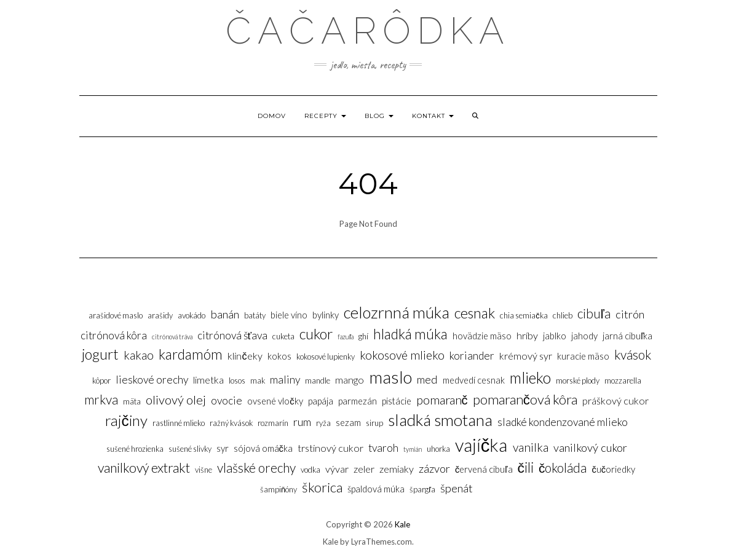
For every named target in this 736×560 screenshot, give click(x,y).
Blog (379, 116)
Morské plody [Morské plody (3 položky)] (578, 381)
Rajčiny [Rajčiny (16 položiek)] (126, 420)
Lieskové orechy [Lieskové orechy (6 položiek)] (152, 380)
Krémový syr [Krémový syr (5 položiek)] (526, 356)
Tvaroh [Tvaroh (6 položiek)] (383, 448)
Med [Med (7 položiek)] (427, 379)
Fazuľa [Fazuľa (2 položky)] (346, 337)
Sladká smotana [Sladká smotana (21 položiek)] (440, 420)
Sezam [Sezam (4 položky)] (348, 423)
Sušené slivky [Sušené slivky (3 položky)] (190, 449)
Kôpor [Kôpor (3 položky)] (101, 381)
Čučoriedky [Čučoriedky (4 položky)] (613, 469)
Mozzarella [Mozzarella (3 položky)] (623, 381)
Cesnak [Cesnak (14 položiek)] (475, 313)
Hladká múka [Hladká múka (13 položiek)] (410, 334)
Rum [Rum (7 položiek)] (302, 422)
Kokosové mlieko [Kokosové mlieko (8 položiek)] (402, 355)
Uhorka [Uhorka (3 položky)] (438, 449)
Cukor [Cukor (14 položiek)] (316, 334)
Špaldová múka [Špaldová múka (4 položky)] (376, 489)
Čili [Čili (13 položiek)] (526, 467)
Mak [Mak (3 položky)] (258, 381)
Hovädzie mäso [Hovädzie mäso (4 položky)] (482, 336)
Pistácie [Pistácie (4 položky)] (397, 401)
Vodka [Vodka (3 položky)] (311, 470)
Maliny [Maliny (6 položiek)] (285, 380)
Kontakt (433, 116)
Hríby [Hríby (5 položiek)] (527, 335)
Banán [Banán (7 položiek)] (225, 314)
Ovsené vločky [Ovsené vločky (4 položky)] (275, 401)
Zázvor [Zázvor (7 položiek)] (434, 468)
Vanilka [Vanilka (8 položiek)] (531, 447)
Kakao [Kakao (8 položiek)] (139, 355)
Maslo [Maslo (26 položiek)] (390, 377)
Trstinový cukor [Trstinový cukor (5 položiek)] (330, 448)
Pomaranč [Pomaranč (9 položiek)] (442, 400)
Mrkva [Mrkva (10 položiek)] (101, 399)
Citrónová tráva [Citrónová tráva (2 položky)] (172, 337)
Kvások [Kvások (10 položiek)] (633, 354)
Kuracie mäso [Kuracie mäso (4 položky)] (583, 356)
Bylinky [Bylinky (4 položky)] (326, 315)
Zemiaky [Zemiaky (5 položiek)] (397, 469)
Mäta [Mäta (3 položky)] (132, 401)
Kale (402, 524)
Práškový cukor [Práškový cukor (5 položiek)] (615, 400)
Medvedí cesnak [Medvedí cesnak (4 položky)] (474, 380)
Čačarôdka (368, 31)
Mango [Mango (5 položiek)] (350, 380)
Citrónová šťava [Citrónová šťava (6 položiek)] (233, 335)
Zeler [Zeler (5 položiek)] (364, 469)
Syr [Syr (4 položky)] (223, 448)
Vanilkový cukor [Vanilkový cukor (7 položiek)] (590, 448)
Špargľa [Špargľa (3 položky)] (422, 489)
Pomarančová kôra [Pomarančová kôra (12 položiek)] (525, 399)
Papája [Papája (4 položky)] (321, 401)
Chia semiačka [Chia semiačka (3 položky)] (524, 315)
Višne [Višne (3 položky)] (204, 470)
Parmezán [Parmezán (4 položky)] (358, 401)
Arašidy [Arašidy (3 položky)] (160, 315)
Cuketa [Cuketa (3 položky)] (283, 336)
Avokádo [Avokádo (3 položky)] (192, 315)
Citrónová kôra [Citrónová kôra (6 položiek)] (114, 335)
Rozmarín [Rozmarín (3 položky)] (273, 423)
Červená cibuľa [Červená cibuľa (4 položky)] (484, 469)
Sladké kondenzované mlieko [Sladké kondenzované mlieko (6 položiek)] (563, 422)
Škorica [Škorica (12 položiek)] (322, 487)
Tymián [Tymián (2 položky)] (413, 449)
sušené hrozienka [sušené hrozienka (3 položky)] (135, 449)
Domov (272, 116)
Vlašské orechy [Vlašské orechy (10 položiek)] (256, 467)
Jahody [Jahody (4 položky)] (584, 336)
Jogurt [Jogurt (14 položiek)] (100, 354)
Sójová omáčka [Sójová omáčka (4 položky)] (263, 448)
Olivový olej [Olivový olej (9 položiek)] (176, 400)
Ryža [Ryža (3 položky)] (323, 423)
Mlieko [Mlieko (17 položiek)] (530, 378)
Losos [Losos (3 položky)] (237, 381)
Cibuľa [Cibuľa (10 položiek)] (594, 313)
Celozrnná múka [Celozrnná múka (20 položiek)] (397, 312)
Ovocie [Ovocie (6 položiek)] (227, 400)
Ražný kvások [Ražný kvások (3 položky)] (231, 423)
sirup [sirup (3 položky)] (374, 423)
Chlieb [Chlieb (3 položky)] (563, 315)
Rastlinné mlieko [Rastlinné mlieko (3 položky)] (179, 423)
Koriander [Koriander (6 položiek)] (472, 356)
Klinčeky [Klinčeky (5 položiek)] (245, 356)
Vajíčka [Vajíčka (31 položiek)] (481, 445)
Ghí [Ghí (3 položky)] (363, 336)
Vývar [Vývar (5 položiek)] (337, 469)
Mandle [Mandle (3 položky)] (318, 381)
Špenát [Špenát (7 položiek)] (457, 488)
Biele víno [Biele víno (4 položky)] (289, 315)
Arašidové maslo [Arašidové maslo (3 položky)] (116, 315)
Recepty (325, 116)
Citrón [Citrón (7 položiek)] (630, 314)
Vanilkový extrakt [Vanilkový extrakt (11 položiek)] (144, 468)
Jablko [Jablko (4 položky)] (555, 336)
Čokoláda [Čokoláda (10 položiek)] (563, 467)
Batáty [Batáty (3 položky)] (255, 315)
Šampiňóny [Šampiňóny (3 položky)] (279, 489)
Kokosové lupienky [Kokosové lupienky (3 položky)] (326, 357)
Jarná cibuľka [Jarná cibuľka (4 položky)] (627, 336)
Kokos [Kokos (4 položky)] (279, 356)
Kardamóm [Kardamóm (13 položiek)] (191, 354)
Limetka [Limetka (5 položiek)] (208, 380)
